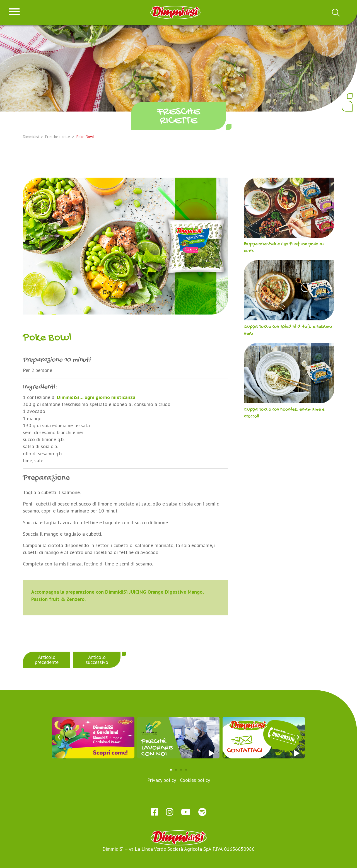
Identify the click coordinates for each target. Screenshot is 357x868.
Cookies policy (195, 780)
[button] (59, 738)
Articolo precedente (47, 660)
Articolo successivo (97, 660)
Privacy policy (161, 780)
